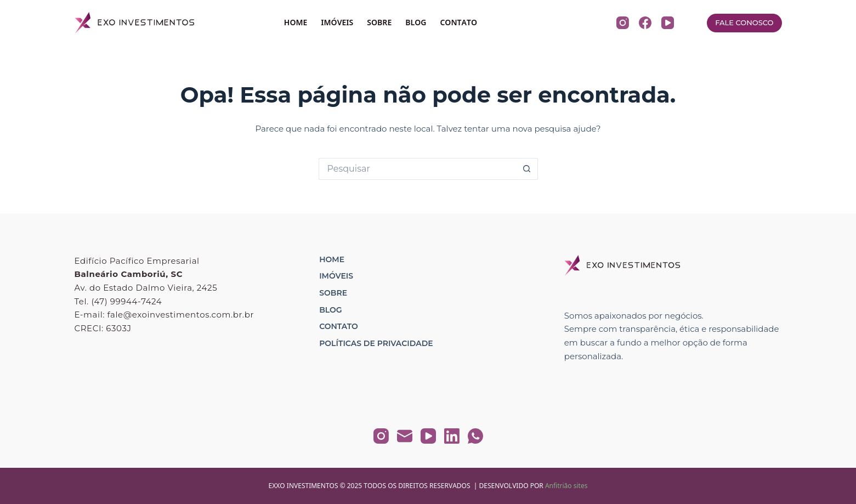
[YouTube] (668, 23)
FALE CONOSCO (744, 22)
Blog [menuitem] (330, 310)
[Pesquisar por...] (417, 169)
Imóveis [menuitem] (336, 276)
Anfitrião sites (566, 486)
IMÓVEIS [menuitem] (337, 22)
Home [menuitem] (332, 259)
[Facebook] (645, 23)
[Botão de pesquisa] (527, 169)
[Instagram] (623, 23)
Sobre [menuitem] (333, 293)
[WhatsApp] (475, 436)
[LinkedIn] (452, 436)
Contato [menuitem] (339, 326)
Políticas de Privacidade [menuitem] (376, 343)
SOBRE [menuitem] (379, 22)
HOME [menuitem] (296, 22)
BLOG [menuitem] (416, 22)
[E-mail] (405, 436)
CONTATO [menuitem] (458, 22)
